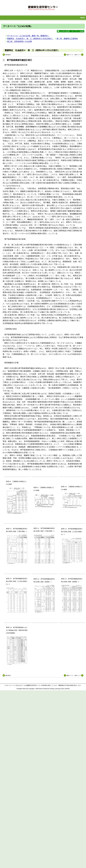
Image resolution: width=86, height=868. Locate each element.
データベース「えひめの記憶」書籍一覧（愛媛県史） (28, 36)
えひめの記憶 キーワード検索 (71, 31)
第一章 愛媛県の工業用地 (67, 39)
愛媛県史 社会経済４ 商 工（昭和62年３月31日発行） (30, 39)
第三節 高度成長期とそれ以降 (19, 41)
